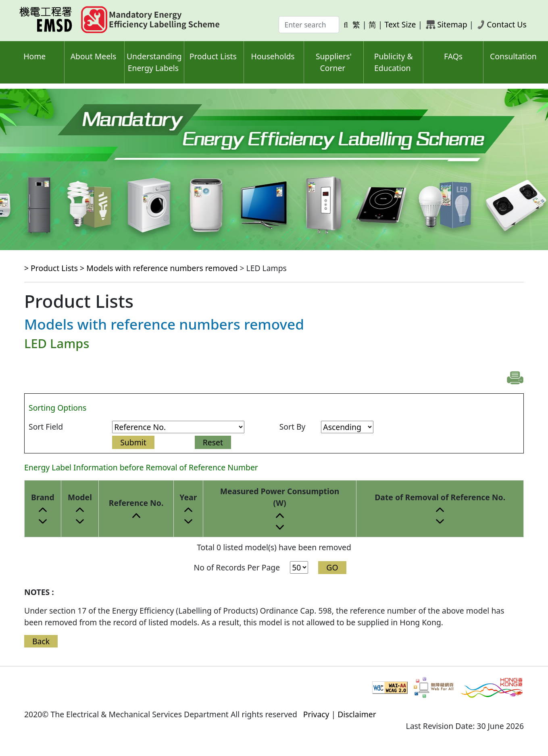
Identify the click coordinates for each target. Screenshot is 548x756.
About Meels (94, 56)
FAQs (453, 56)
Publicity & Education (394, 62)
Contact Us (507, 24)
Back (41, 641)
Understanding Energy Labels (154, 62)
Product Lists (213, 56)
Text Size (400, 24)
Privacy (316, 714)
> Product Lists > (55, 268)
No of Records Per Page (237, 567)
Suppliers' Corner (334, 62)
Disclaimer (357, 714)
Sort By (293, 427)
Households (273, 56)
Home (34, 56)
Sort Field (46, 427)
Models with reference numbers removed (162, 268)
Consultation (513, 56)
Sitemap (452, 24)
